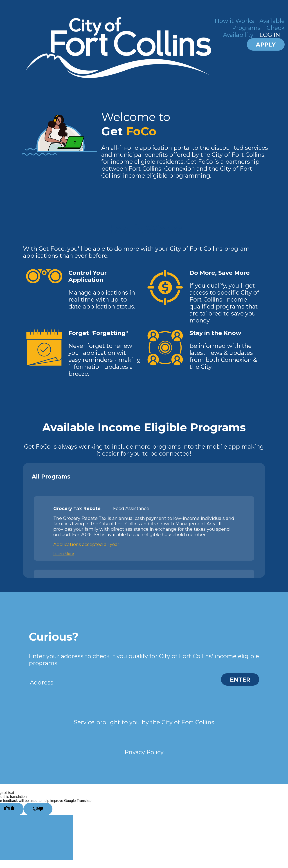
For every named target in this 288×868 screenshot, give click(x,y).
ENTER (240, 679)
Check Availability (254, 31)
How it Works (234, 21)
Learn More (64, 554)
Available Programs (258, 24)
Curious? (54, 637)
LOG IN (270, 35)
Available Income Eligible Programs (144, 427)
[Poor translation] (38, 809)
